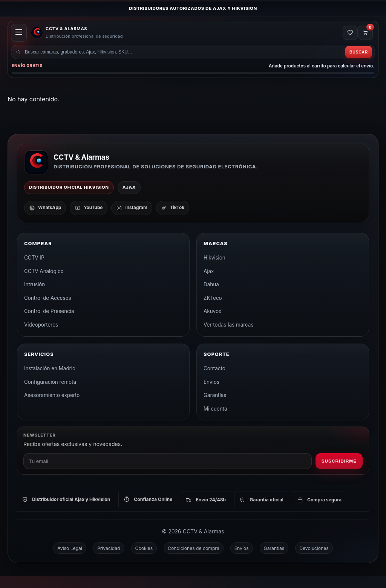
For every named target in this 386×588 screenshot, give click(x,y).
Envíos (211, 394)
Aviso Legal (70, 560)
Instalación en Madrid (50, 380)
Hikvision (214, 270)
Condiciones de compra (194, 560)
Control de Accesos (48, 310)
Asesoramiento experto (52, 407)
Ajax (209, 283)
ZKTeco (213, 310)
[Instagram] (132, 220)
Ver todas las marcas (229, 337)
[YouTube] (89, 220)
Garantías (215, 407)
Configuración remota (50, 394)
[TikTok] (173, 220)
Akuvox (212, 323)
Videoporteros (41, 337)
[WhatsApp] (45, 220)
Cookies (144, 560)
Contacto (214, 380)
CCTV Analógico (44, 283)
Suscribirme (339, 473)
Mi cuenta (215, 421)
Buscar (356, 62)
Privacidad (109, 560)
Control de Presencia (49, 323)
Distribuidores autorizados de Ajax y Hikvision (193, 8)
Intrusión (34, 296)
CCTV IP (34, 270)
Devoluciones (314, 560)
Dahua (211, 296)
